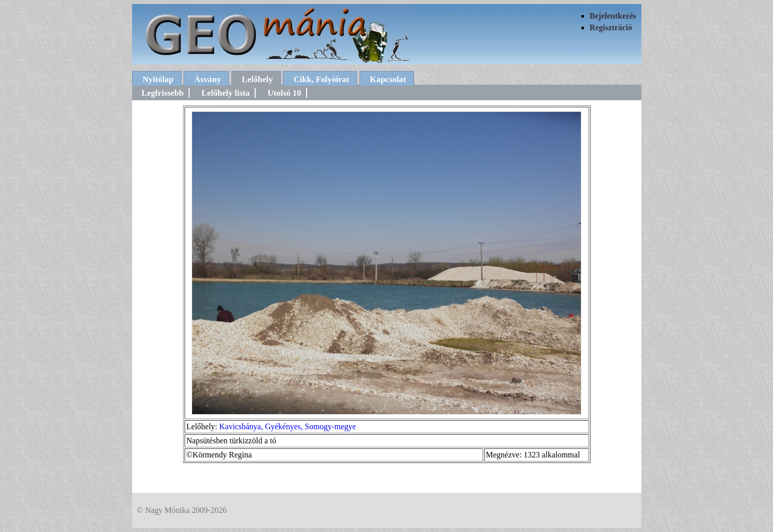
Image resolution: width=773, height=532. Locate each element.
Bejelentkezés (613, 16)
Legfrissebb (163, 93)
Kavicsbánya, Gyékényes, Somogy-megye (288, 426)
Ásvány (207, 79)
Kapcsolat (388, 79)
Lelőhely (258, 79)
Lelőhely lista (226, 93)
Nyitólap (158, 79)
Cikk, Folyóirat (321, 79)
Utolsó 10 (284, 93)
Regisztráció (611, 27)
